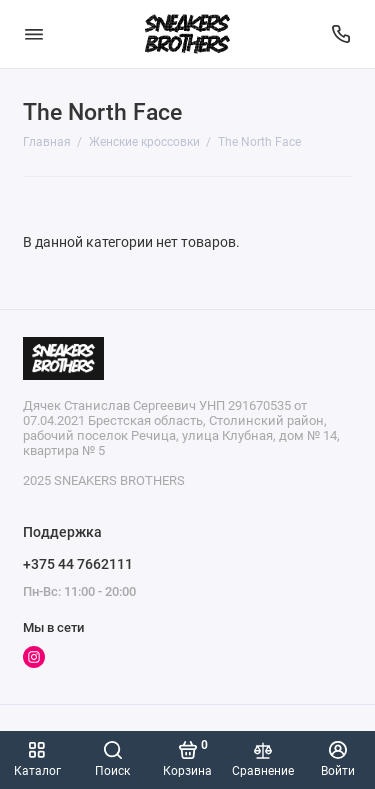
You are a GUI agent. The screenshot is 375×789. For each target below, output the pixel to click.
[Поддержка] (342, 34)
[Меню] (34, 34)
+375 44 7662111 (78, 564)
